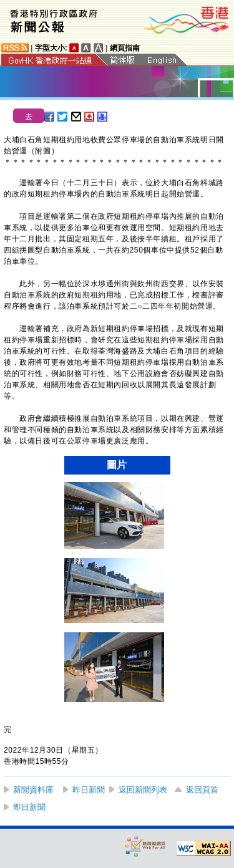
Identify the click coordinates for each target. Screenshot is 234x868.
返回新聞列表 (143, 790)
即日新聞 (29, 807)
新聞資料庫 (33, 790)
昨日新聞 (89, 790)
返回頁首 (202, 790)
